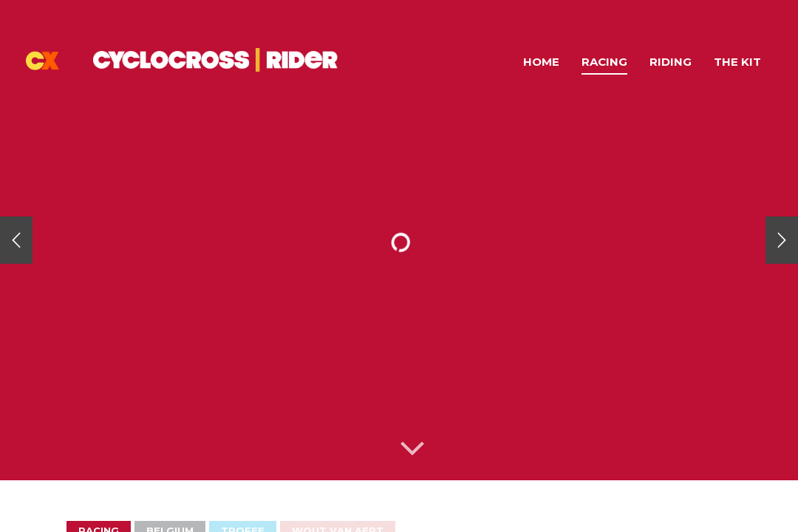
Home (541, 62)
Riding (671, 62)
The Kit (737, 62)
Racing (604, 62)
